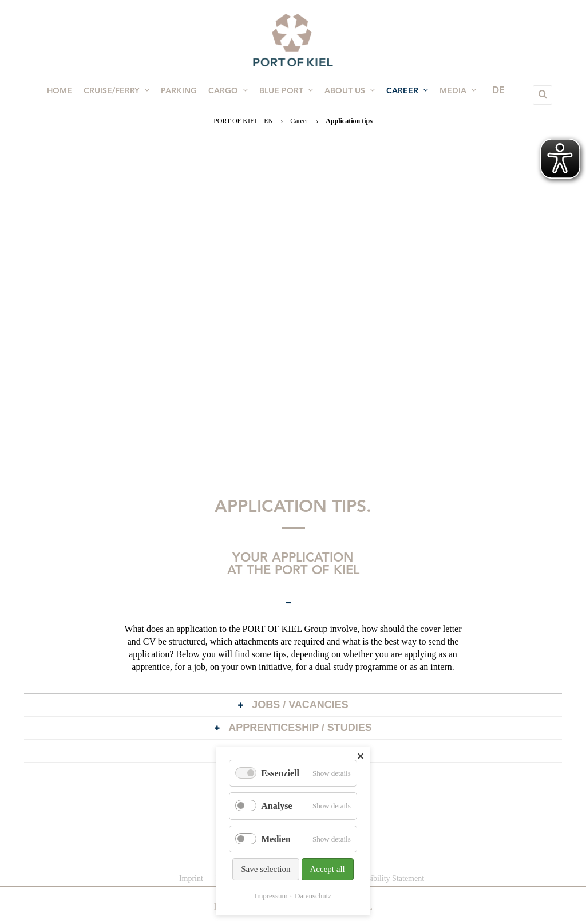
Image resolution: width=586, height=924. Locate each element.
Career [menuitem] (401, 94)
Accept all (328, 869)
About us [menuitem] (346, 94)
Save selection (266, 869)
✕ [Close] (360, 757)
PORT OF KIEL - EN (243, 121)
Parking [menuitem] (182, 95)
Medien (276, 839)
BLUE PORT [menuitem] (285, 94)
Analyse (276, 806)
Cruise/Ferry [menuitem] (122, 94)
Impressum (271, 896)
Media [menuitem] (450, 94)
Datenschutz (313, 896)
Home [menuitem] (68, 95)
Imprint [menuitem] (191, 878)
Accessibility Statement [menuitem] (387, 878)
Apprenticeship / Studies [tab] (289, 729)
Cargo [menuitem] (229, 94)
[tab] (293, 603)
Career (299, 121)
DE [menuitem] (482, 95)
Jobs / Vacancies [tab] (289, 706)
